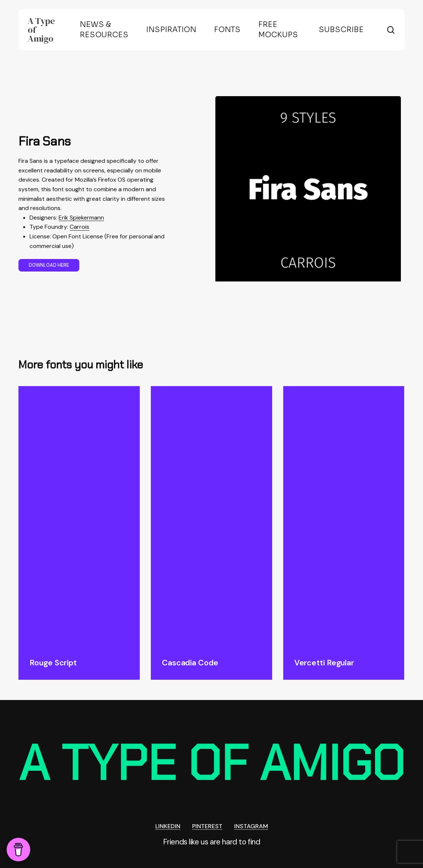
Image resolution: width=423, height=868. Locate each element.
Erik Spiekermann (81, 218)
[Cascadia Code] (211, 516)
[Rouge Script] (79, 516)
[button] (49, 265)
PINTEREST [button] (207, 826)
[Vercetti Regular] (344, 516)
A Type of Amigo (41, 30)
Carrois (79, 227)
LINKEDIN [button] (168, 826)
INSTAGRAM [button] (251, 826)
